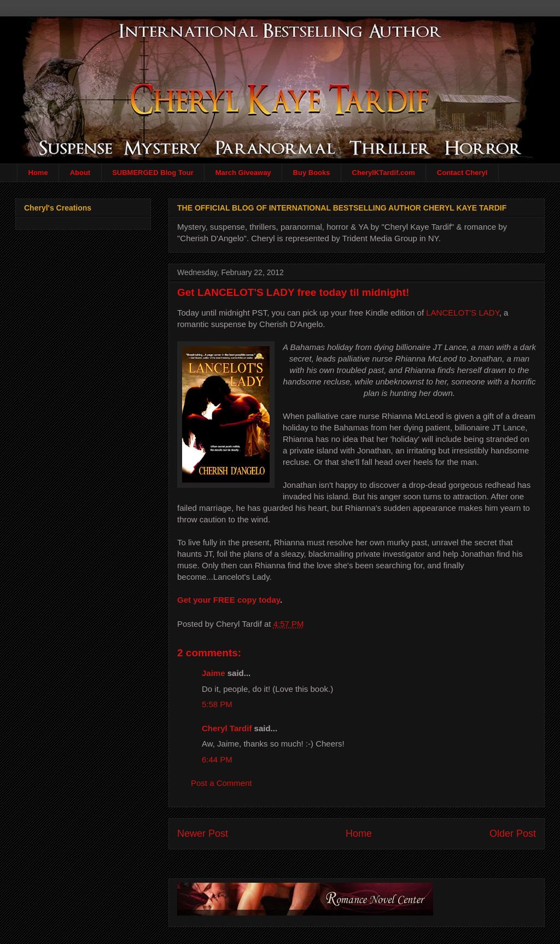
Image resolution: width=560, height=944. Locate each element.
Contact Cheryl (462, 173)
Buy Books (312, 173)
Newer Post (203, 834)
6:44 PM (217, 759)
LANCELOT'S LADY (462, 313)
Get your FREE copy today (229, 600)
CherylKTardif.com (384, 173)
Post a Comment (221, 783)
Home (38, 173)
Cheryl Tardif (227, 728)
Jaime (214, 673)
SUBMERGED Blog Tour (153, 173)
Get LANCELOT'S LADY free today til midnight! (293, 292)
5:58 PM (217, 704)
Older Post (513, 834)
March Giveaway (243, 173)
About (80, 173)
